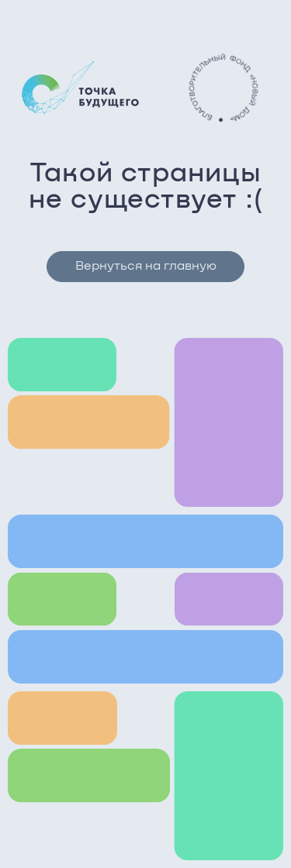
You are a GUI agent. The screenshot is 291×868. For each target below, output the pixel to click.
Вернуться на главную (146, 266)
